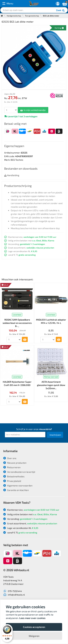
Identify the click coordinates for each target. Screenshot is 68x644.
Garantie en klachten (16, 490)
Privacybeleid (12, 481)
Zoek (61, 11)
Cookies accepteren (34, 627)
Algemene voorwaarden (18, 486)
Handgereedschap (14, 16)
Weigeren (34, 636)
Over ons (10, 458)
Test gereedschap (32, 16)
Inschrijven (55, 435)
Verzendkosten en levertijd (19, 472)
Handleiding (12, 175)
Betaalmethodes (14, 476)
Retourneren (12, 467)
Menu (8, 3)
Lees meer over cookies (32, 618)
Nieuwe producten (15, 463)
